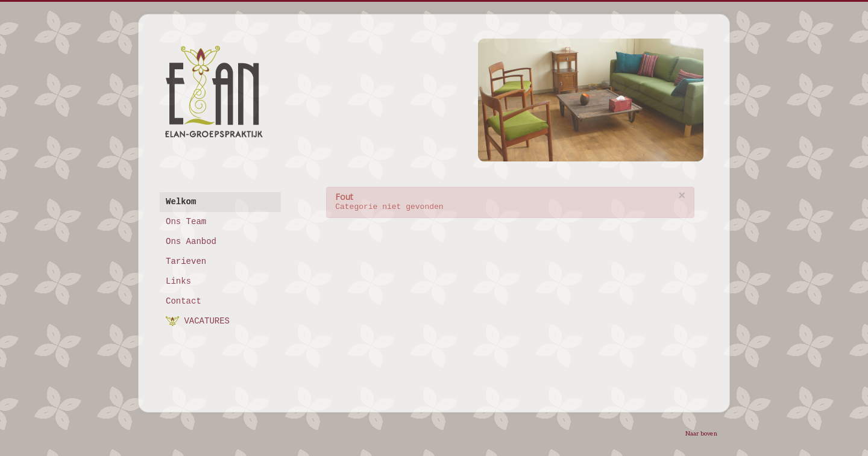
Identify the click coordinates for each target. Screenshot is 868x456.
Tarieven (186, 261)
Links (178, 281)
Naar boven (701, 433)
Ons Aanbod (191, 242)
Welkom (181, 202)
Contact (184, 301)
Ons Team (186, 222)
